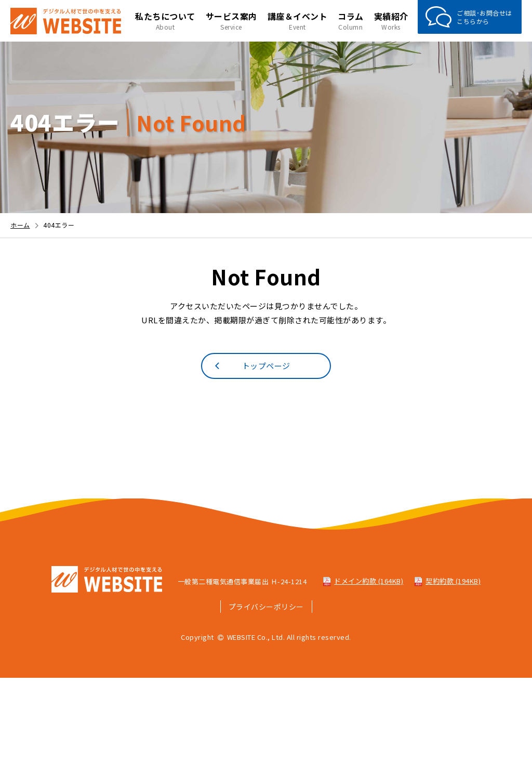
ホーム (26, 225)
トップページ (251, 365)
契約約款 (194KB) (447, 581)
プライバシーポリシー (266, 607)
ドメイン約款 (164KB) (363, 581)
